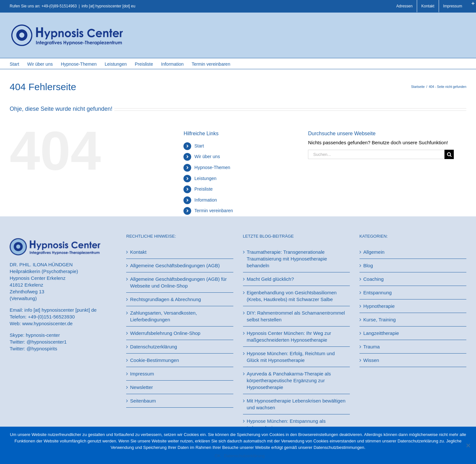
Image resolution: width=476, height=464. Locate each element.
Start (199, 146)
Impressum (142, 374)
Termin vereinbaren (214, 211)
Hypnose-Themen (212, 167)
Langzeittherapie (381, 333)
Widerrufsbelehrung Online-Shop (165, 333)
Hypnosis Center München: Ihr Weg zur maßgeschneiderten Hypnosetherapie (289, 336)
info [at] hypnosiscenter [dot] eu (109, 6)
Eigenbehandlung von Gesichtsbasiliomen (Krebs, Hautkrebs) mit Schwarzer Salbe (292, 296)
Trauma (372, 347)
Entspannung (378, 293)
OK (218, 456)
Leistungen (205, 178)
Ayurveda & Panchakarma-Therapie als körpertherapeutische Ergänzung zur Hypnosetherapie (289, 380)
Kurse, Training (380, 320)
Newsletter (141, 387)
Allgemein (374, 252)
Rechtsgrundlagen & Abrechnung (165, 299)
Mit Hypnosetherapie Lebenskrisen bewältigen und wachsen (296, 404)
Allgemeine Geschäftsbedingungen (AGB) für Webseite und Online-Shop (178, 282)
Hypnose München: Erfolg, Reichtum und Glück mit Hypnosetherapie (291, 357)
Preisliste (204, 189)
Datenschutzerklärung (154, 347)
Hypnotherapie (379, 306)
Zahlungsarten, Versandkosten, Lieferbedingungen (163, 316)
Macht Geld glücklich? (271, 279)
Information (206, 200)
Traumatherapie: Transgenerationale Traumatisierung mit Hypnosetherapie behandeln (287, 259)
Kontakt (138, 252)
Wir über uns (207, 156)
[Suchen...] (376, 154)
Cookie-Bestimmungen (154, 360)
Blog (368, 265)
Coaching (373, 279)
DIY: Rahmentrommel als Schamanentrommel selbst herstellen (296, 316)
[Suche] (449, 154)
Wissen (371, 360)
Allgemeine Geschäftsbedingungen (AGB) (175, 265)
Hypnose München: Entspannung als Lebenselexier (286, 424)
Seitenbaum (143, 401)
